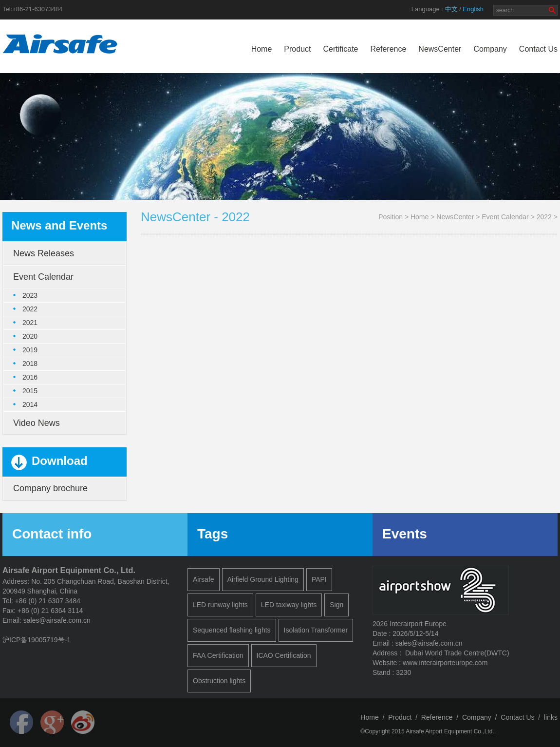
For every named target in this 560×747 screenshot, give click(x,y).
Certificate (340, 49)
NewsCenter (440, 49)
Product (297, 49)
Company (490, 49)
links (551, 717)
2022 (544, 217)
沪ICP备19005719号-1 (37, 640)
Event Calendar (505, 217)
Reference (389, 49)
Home (262, 49)
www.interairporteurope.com (445, 663)
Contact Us (538, 49)
